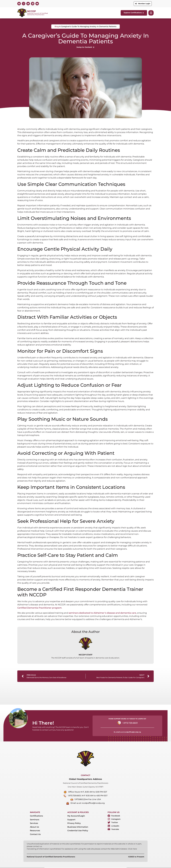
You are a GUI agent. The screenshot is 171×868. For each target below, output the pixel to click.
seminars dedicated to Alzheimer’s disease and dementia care (102, 613)
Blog (57, 27)
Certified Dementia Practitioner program (39, 608)
